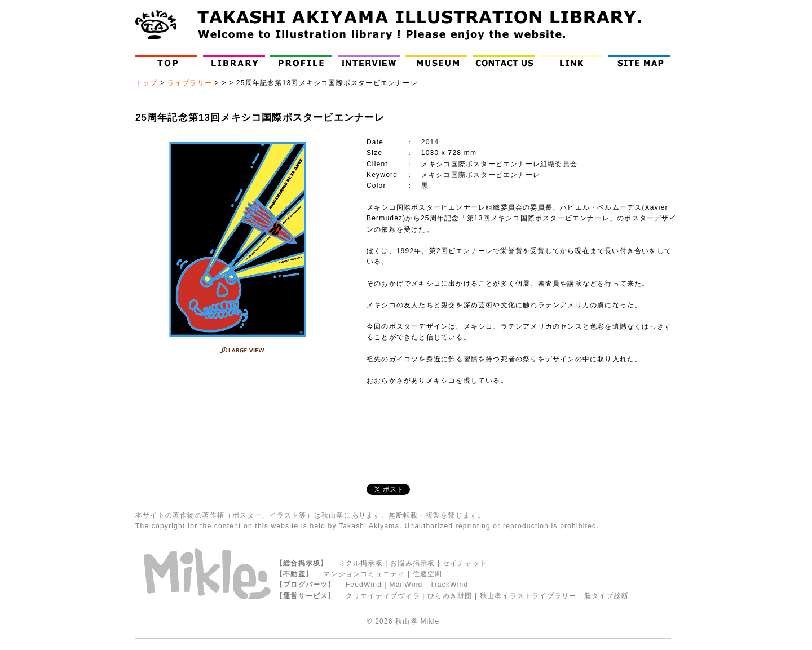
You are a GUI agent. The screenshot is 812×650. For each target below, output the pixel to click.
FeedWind (364, 585)
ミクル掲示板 (361, 563)
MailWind (406, 585)
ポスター (247, 515)
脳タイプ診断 (606, 596)
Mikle (430, 621)
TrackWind (449, 585)
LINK (572, 61)
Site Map (641, 61)
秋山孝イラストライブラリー (528, 596)
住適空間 (428, 574)
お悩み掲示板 (412, 563)
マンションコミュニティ (364, 574)
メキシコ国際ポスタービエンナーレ (481, 175)
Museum (439, 61)
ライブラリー (190, 83)
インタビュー (371, 61)
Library (234, 61)
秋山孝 (407, 621)
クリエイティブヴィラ (383, 596)
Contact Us (507, 61)
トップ (147, 83)
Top (169, 61)
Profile (304, 61)
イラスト (284, 515)
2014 (430, 142)
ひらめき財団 (450, 596)
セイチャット (465, 563)
